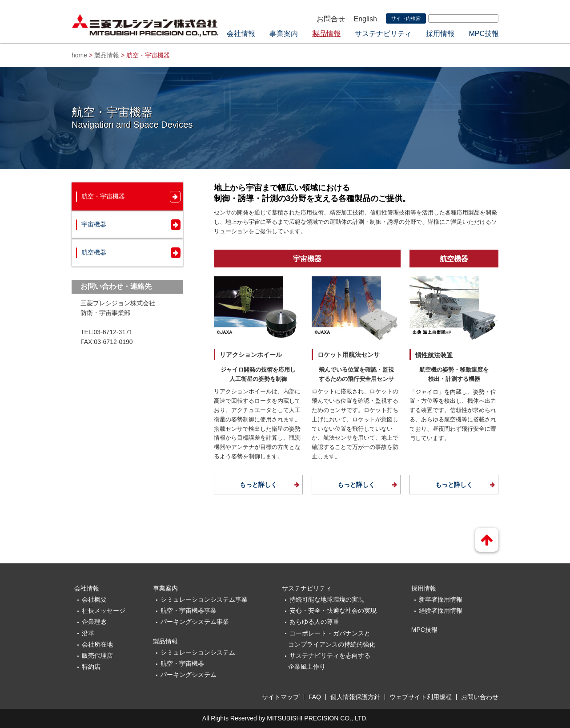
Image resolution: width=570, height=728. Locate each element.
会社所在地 (97, 644)
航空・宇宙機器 (103, 196)
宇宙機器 (94, 224)
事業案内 (284, 34)
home (79, 55)
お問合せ (331, 19)
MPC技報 (484, 34)
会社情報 (241, 34)
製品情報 (326, 34)
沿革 (88, 633)
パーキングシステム (189, 675)
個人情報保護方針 (355, 697)
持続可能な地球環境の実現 (327, 599)
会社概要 (94, 599)
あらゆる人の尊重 (314, 622)
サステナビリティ (383, 34)
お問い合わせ (480, 697)
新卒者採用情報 (441, 599)
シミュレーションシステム (198, 652)
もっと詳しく (258, 485)
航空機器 (94, 252)
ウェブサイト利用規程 (421, 697)
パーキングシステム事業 (195, 622)
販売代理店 (97, 655)
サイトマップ (281, 697)
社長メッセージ (104, 611)
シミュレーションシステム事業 (204, 599)
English (365, 19)
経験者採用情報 (441, 611)
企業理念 (94, 622)
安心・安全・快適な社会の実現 (333, 611)
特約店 (91, 667)
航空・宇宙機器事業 (189, 611)
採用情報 (440, 34)
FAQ (315, 697)
